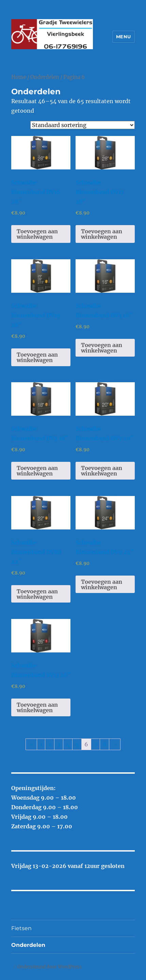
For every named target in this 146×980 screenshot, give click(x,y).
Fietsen (21, 928)
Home (19, 77)
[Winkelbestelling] (83, 125)
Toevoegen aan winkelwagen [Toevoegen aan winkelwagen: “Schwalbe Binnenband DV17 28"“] (102, 234)
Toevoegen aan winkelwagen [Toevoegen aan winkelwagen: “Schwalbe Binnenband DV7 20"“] (102, 471)
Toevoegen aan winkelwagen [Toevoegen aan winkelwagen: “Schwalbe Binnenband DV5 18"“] (37, 471)
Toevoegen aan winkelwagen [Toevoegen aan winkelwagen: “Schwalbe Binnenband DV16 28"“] (37, 234)
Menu (124, 37)
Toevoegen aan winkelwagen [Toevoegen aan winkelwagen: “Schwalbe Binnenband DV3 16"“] (102, 348)
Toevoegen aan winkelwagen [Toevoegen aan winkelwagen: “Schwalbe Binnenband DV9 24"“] (102, 584)
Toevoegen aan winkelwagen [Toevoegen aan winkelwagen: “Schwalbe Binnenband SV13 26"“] (37, 707)
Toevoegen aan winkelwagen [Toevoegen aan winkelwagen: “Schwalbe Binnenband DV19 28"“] (37, 357)
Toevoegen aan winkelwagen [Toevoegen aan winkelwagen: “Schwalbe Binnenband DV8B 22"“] (37, 594)
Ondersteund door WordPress (50, 967)
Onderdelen (45, 77)
